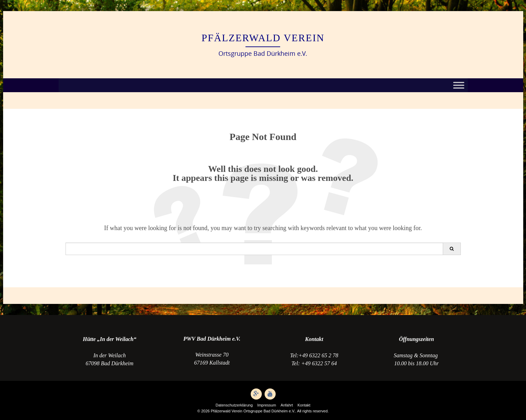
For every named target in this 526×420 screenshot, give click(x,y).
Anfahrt (287, 405)
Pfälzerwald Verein (263, 38)
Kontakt (304, 405)
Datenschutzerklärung (234, 405)
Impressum (267, 405)
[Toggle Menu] (459, 85)
